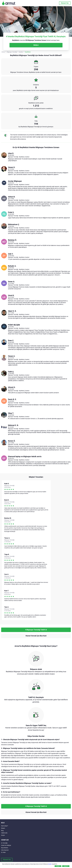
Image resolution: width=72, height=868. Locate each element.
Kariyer (3, 835)
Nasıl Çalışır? (5, 826)
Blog (2, 831)
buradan (50, 864)
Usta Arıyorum (5, 850)
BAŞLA (36, 45)
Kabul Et (66, 866)
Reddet (58, 866)
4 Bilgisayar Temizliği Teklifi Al (36, 630)
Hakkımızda (4, 833)
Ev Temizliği (4, 843)
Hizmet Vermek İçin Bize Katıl (36, 636)
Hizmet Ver (65, 3)
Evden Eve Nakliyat (6, 845)
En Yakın (3, 852)
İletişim (3, 828)
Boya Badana (5, 848)
